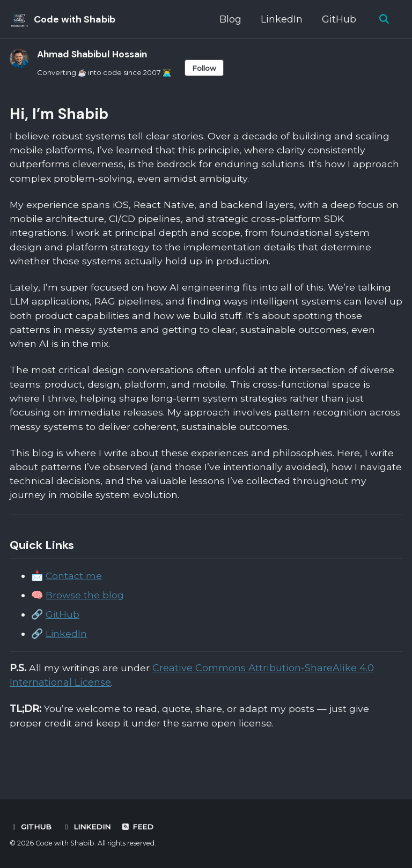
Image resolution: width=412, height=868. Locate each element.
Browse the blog (85, 607)
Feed (137, 827)
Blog (229, 19)
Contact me (74, 588)
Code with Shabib (75, 19)
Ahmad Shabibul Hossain (95, 54)
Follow (213, 68)
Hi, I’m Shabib (59, 114)
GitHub (338, 19)
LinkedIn (281, 19)
